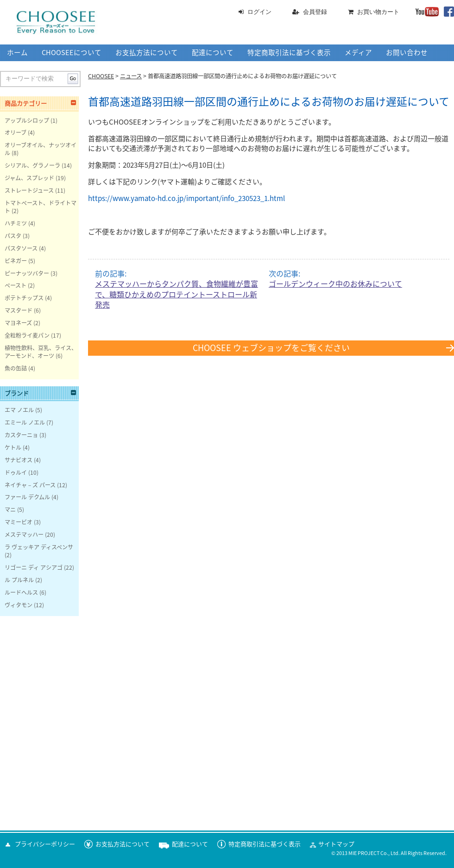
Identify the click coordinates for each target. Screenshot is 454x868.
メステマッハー (24, 535)
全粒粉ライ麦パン (27, 335)
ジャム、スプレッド (29, 178)
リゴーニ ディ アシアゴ (34, 567)
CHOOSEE (101, 76)
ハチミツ (16, 223)
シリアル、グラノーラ (32, 165)
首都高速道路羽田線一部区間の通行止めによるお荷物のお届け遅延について (269, 102)
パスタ (13, 236)
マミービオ (19, 522)
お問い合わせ (407, 53)
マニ (10, 509)
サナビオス (19, 460)
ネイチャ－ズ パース (30, 485)
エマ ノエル (19, 410)
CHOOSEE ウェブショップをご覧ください (271, 348)
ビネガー (16, 261)
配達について (213, 53)
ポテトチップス (24, 298)
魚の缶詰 (16, 368)
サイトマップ (336, 844)
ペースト (16, 285)
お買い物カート (378, 12)
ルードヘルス (21, 592)
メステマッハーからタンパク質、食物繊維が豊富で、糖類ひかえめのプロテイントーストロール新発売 (177, 294)
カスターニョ (21, 435)
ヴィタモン (19, 605)
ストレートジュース (29, 190)
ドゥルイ (16, 472)
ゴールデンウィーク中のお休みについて (335, 284)
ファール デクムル (27, 497)
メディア (358, 53)
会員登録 (315, 12)
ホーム (17, 53)
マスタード (19, 310)
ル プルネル (19, 580)
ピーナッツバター (27, 273)
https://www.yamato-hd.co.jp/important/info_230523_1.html (186, 198)
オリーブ (16, 132)
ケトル (13, 447)
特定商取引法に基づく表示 (289, 53)
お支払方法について (147, 53)
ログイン (259, 12)
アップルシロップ (27, 120)
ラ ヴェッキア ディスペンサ (39, 547)
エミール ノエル (25, 422)
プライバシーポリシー (45, 844)
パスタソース (21, 248)
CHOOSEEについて (72, 53)
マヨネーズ (18, 323)
